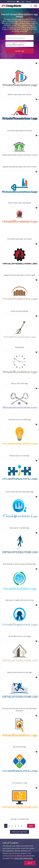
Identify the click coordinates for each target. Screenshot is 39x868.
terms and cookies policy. (24, 858)
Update (20, 51)
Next (31, 826)
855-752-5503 (11, 2)
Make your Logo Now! (19, 832)
